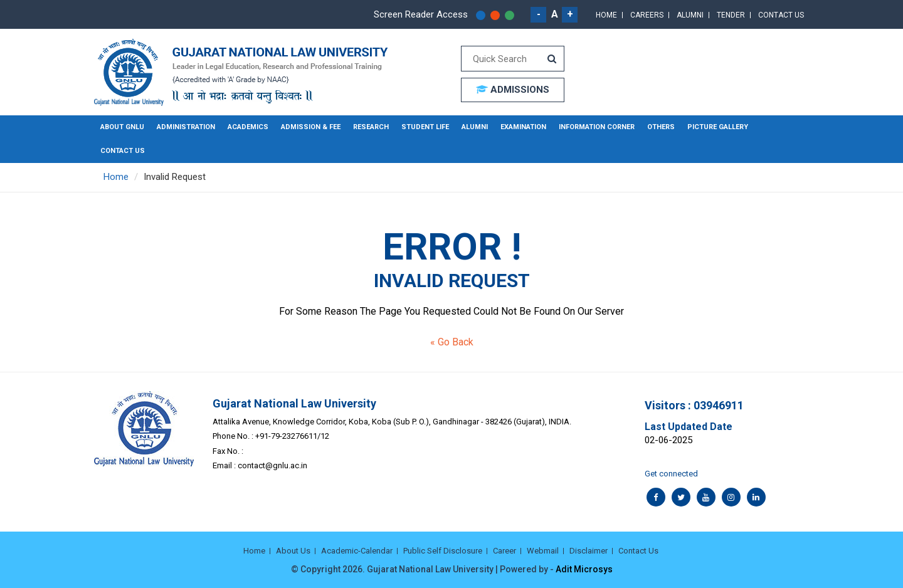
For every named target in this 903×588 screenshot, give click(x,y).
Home (606, 15)
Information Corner (597, 127)
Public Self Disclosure (443, 551)
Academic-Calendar (357, 551)
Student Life (425, 127)
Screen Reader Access (421, 14)
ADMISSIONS (513, 90)
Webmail (543, 551)
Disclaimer (589, 551)
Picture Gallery (718, 127)
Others (661, 127)
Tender (731, 15)
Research (371, 127)
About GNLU (122, 127)
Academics (248, 127)
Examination (523, 127)
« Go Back (452, 342)
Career (504, 551)
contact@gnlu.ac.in (272, 465)
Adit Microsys (584, 569)
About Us (293, 551)
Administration (186, 127)
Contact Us (781, 15)
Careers (647, 15)
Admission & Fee (311, 127)
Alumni (690, 15)
